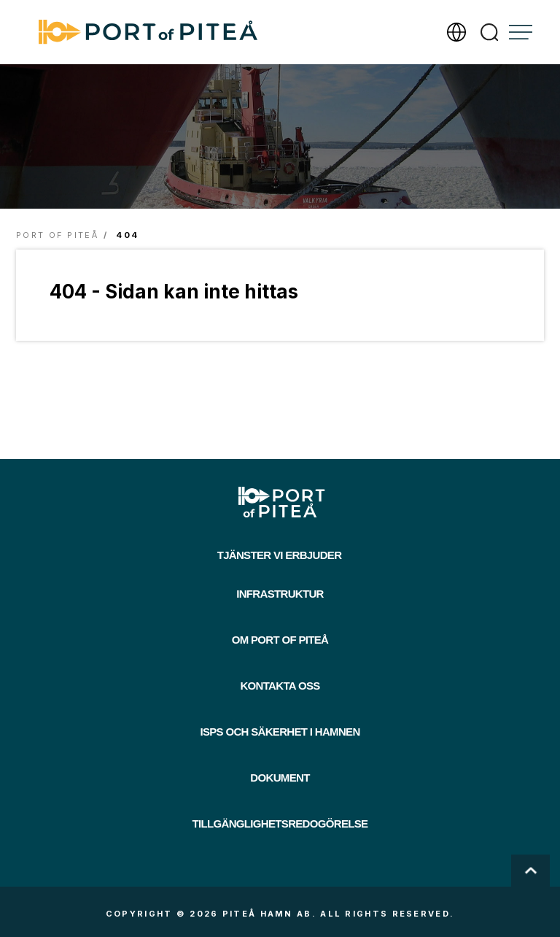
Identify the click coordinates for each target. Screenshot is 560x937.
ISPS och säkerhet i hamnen (280, 732)
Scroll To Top (530, 871)
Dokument (280, 778)
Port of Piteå (57, 235)
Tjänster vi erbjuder (280, 555)
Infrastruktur (280, 594)
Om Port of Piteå (280, 640)
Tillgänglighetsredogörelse (280, 824)
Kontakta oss (280, 686)
